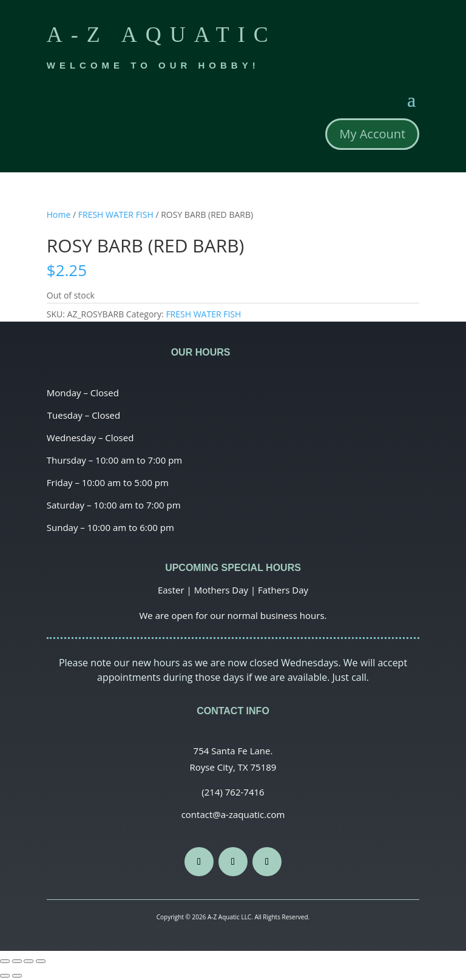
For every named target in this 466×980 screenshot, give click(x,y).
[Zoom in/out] (41, 961)
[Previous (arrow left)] (5, 976)
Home (59, 215)
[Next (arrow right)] (17, 976)
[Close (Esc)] (5, 961)
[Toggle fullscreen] (29, 961)
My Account (372, 134)
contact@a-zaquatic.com (233, 814)
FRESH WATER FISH (116, 215)
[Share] (17, 961)
